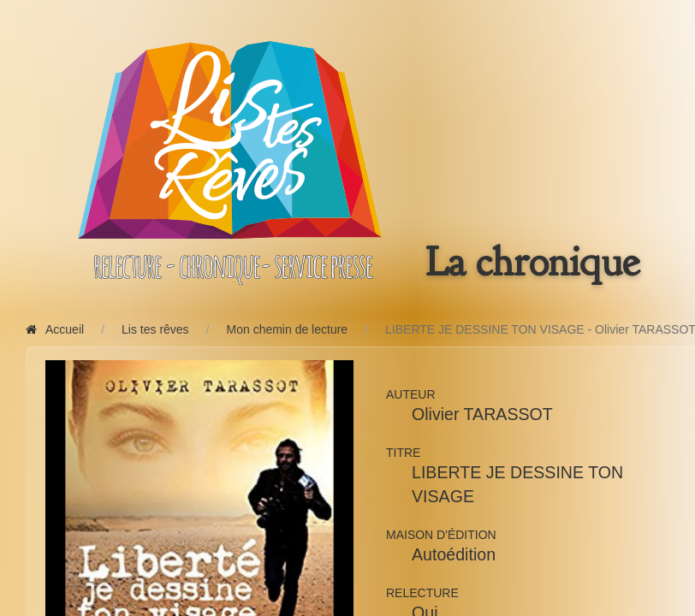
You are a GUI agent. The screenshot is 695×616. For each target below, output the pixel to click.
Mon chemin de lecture (288, 329)
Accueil (55, 329)
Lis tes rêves (155, 329)
